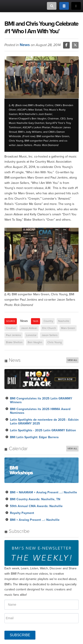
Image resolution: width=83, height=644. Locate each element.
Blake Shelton (14, 342)
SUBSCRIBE (20, 635)
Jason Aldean (29, 328)
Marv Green (68, 328)
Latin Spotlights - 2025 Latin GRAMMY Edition (43, 430)
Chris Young (55, 342)
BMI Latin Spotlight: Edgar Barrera (34, 437)
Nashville (64, 321)
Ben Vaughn (35, 342)
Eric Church (49, 328)
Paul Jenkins (14, 335)
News (25, 45)
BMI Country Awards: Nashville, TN (35, 499)
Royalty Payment (22, 513)
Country (48, 321)
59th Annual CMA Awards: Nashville (36, 506)
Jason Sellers (50, 335)
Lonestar (31, 335)
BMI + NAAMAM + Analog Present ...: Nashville (43, 492)
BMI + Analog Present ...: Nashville (35, 520)
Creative (11, 328)
